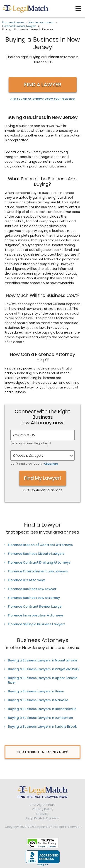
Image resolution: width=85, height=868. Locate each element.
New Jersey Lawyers (41, 22)
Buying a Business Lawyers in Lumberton (40, 718)
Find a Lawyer (43, 85)
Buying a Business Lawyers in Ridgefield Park (44, 669)
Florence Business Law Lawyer (32, 589)
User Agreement (42, 805)
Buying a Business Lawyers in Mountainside (43, 660)
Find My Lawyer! (43, 478)
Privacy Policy (43, 809)
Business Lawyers (13, 22)
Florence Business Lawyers (19, 26)
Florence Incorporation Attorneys (36, 615)
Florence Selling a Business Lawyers (37, 624)
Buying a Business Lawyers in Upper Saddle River (43, 680)
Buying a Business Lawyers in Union (36, 691)
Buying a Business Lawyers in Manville (38, 700)
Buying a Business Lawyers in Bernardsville (42, 709)
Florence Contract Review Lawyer (35, 607)
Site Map (43, 814)
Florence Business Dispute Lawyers (36, 554)
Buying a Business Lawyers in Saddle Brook (42, 727)
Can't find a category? (34, 464)
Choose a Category (28, 456)
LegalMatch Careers (43, 818)
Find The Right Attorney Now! (42, 752)
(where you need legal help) (31, 443)
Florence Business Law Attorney (34, 598)
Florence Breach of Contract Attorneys (40, 545)
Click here (51, 464)
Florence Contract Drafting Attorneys (39, 562)
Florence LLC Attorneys (27, 580)
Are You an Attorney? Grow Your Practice (43, 99)
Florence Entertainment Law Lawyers (38, 571)
